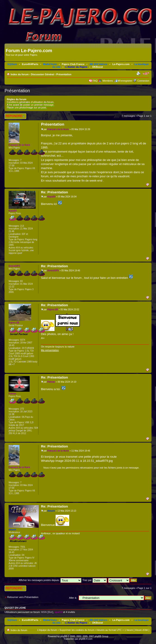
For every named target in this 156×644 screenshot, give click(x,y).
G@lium (12, 64)
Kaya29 (51, 197)
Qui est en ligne (15, 608)
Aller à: (73, 598)
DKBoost (98, 67)
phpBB (64, 636)
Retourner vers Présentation (23, 597)
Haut (149, 184)
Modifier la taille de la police (146, 73)
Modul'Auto (50, 64)
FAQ (95, 81)
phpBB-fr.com (86, 639)
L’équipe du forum (47, 630)
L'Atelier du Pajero (76, 67)
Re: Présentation (54, 192)
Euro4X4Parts (30, 64)
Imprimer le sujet (139, 73)
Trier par (95, 580)
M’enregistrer (125, 81)
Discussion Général (42, 74)
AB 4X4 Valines (98, 64)
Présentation (64, 74)
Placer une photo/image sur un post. (27, 107)
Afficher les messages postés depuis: (50, 580)
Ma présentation (50, 350)
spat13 (58, 612)
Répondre (15, 116)
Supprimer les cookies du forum (77, 630)
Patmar (51, 382)
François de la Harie (58, 129)
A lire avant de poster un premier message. (31, 105)
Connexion (143, 81)
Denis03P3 (53, 271)
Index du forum (20, 74)
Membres (108, 81)
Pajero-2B (53, 310)
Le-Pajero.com (121, 64)
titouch (51, 511)
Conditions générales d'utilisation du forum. (31, 102)
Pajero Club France (73, 64)
